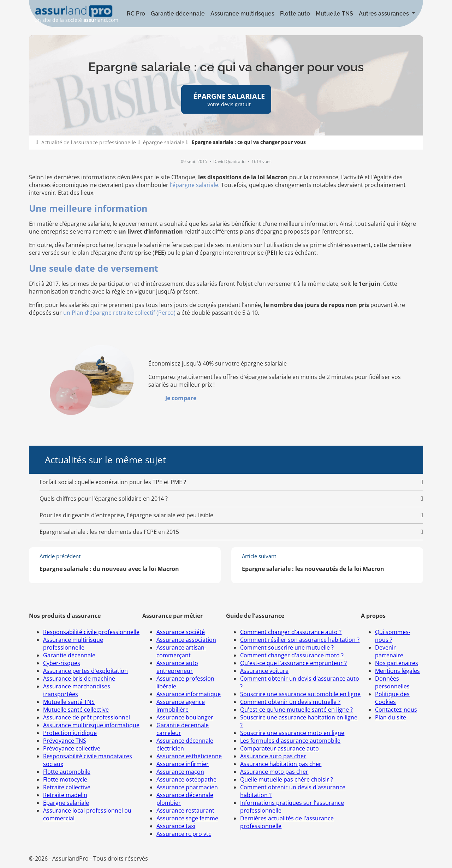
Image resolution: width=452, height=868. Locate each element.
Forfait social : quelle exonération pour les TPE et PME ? (113, 482)
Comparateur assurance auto (279, 748)
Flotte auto (295, 14)
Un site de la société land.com (76, 14)
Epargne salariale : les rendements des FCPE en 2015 (109, 532)
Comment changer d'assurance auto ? (291, 632)
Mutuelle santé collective (76, 710)
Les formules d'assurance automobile (290, 741)
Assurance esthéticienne (189, 756)
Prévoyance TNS (65, 741)
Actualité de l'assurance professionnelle (89, 142)
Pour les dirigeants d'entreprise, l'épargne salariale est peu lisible (126, 515)
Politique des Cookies (392, 698)
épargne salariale (164, 142)
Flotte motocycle (65, 779)
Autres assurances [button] (385, 14)
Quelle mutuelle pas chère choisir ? (287, 779)
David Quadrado (230, 161)
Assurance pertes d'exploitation (85, 671)
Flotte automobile (67, 772)
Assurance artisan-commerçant (181, 651)
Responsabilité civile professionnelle (91, 632)
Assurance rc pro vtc (184, 834)
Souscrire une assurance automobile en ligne (300, 694)
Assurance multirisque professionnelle (73, 644)
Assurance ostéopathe (186, 779)
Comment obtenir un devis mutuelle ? (290, 702)
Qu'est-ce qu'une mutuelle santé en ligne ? (296, 710)
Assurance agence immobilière (181, 706)
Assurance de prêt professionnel (87, 717)
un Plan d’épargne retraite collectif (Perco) (119, 313)
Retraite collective (67, 787)
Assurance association (186, 640)
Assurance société (181, 632)
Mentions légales (397, 671)
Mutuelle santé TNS (69, 702)
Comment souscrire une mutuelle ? (287, 647)
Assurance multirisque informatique (91, 725)
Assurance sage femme (187, 818)
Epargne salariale (66, 803)
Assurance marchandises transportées (77, 690)
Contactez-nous (396, 710)
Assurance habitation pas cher (281, 764)
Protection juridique (70, 733)
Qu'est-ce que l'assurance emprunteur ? (293, 663)
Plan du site (391, 717)
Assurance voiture (264, 671)
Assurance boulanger (185, 717)
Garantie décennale (178, 14)
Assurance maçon (180, 772)
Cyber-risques (62, 663)
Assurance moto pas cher (274, 772)
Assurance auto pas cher (273, 756)
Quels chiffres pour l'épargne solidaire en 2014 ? (104, 499)
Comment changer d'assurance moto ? (292, 655)
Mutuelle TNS (334, 14)
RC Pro (136, 14)
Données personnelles (392, 682)
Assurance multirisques (242, 14)
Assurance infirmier (183, 764)
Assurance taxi (176, 826)
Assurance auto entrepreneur (177, 667)
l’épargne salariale (194, 185)
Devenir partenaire (389, 651)
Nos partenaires (397, 663)
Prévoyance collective (72, 748)
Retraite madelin (65, 795)
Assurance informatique (189, 694)
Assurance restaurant (185, 810)
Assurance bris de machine (79, 679)
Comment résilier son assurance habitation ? (300, 640)
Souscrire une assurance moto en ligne (292, 733)
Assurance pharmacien (187, 787)
